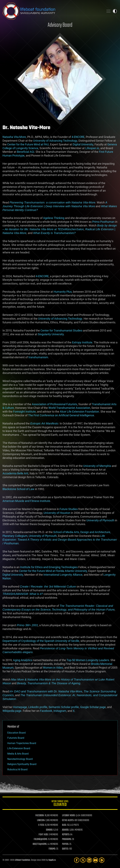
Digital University (83, 144)
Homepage (20, 707)
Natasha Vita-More (14, 137)
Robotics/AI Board (17, 769)
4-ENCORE (78, 137)
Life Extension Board (19, 748)
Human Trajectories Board (22, 743)
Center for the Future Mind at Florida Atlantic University (53, 571)
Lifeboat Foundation (22, 860)
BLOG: (64, 825)
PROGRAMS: (67, 839)
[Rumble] (102, 860)
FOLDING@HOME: (41, 839)
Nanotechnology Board (20, 759)
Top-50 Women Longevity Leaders (88, 660)
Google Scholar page (93, 707)
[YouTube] (95, 860)
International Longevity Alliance (63, 575)
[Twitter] (83, 860)
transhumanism (38, 357)
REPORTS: (66, 835)
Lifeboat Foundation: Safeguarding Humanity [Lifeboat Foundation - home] (52, 11)
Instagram (60, 711)
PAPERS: (65, 844)
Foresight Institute (24, 412)
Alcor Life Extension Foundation (79, 412)
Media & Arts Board (18, 754)
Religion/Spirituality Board (22, 764)
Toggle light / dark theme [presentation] (115, 11)
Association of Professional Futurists (55, 404)
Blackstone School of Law (18, 489)
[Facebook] (77, 860)
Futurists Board (16, 738)
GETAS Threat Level (60, 804)
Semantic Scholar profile (64, 707)
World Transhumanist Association (69, 408)
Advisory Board (60, 25)
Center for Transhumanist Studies (61, 330)
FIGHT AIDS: (43, 835)
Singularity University (51, 334)
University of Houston (57, 513)
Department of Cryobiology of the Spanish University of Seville (41, 641)
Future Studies (69, 509)
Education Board (16, 733)
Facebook (46, 711)
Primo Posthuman (103, 222)
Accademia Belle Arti (15, 473)
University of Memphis (97, 466)
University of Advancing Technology (55, 141)
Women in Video (53, 668)
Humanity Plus (63, 292)
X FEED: (41, 825)
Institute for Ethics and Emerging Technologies (49, 567)
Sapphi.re (52, 860)
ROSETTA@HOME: (40, 844)
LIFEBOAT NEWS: (69, 816)
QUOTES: (65, 849)
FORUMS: (52, 849)
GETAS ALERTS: (68, 820)
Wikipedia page (12, 711)
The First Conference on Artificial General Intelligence (61, 415)
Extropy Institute (82, 342)
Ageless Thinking (54, 218)
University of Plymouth (100, 520)
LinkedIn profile (38, 707)
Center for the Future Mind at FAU (28, 144)
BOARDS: (66, 830)
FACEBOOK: (40, 816)
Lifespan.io (92, 148)
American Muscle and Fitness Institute (26, 501)
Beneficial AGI (26, 152)
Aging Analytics (23, 660)
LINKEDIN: (41, 820)
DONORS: (49, 830)
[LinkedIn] (89, 860)
